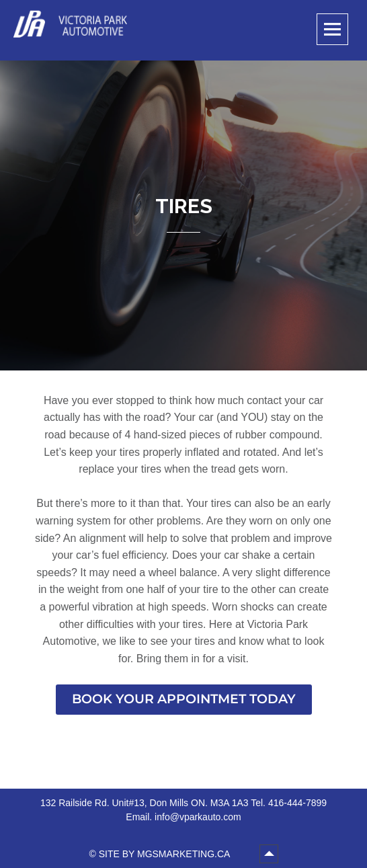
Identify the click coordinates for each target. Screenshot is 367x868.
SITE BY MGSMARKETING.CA (166, 854)
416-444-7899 (297, 803)
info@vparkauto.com (198, 817)
